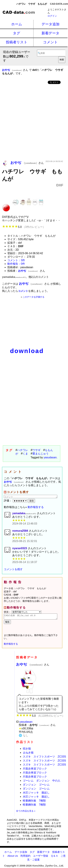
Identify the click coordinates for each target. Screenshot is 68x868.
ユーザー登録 (41, 857)
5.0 (24, 227)
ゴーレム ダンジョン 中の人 (42, 782)
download (27, 351)
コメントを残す (13, 569)
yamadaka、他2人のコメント (25, 277)
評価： (16, 501)
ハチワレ (23, 450)
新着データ (50, 33)
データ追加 (50, 24)
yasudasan (50, 457)
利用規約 (25, 857)
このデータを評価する (33, 297)
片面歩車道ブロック (35, 770)
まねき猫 (28, 754)
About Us (13, 857)
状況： (23, 612)
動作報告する (36, 507)
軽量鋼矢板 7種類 (34, 802)
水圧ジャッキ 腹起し (36, 794)
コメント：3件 (16, 260)
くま (25, 454)
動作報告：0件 (16, 264)
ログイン (52, 16)
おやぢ (30, 665)
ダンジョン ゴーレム (36, 786)
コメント (50, 42)
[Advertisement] (34, 122)
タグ (17, 33)
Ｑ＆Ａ (54, 857)
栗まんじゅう (41, 454)
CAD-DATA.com (59, 4)
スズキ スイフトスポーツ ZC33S (44, 758)
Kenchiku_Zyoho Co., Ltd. (48, 867)
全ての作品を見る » (26, 812)
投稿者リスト (17, 42)
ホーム (17, 24)
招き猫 (27, 750)
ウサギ (37, 450)
